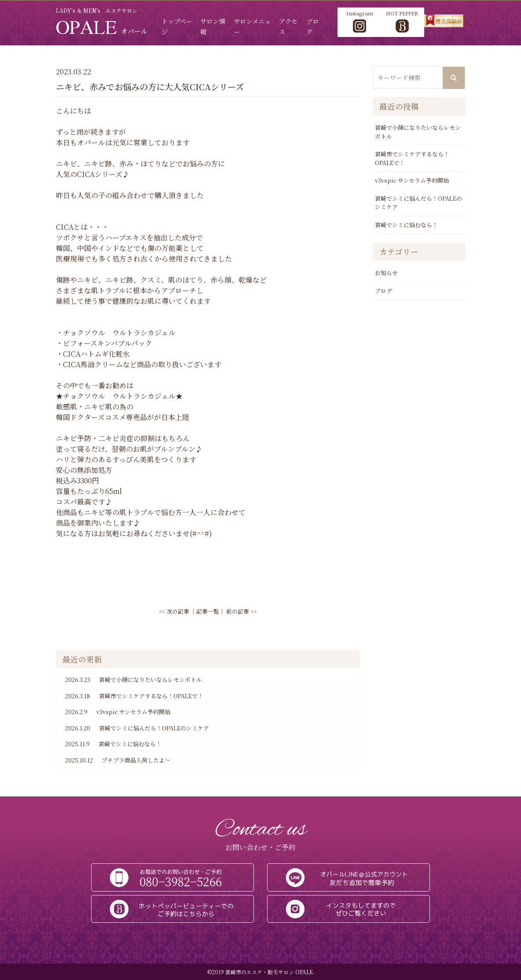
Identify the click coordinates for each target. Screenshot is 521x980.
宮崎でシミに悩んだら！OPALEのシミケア (137, 727)
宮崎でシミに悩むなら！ (113, 744)
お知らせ (386, 272)
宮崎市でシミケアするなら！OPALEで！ (134, 695)
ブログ (383, 290)
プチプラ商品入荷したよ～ (118, 759)
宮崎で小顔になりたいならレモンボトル (134, 679)
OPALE (101, 26)
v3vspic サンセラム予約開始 (118, 711)
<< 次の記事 (174, 611)
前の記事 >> (241, 611)
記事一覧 (208, 611)
